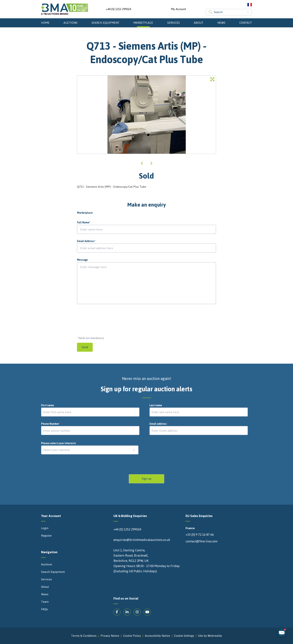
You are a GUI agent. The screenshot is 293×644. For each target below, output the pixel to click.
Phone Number (51, 424)
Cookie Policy (132, 636)
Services (174, 23)
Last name (156, 405)
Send (85, 347)
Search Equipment (105, 23)
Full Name (84, 223)
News (221, 23)
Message (82, 260)
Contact (246, 23)
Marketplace (143, 23)
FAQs (44, 609)
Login (45, 528)
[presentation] (105, 319)
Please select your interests (59, 443)
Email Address (86, 241)
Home (45, 23)
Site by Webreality (210, 636)
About (199, 23)
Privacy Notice (110, 636)
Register (47, 536)
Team (45, 602)
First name (48, 405)
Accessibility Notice (157, 636)
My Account (178, 9)
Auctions (70, 23)
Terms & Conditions (84, 636)
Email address (159, 424)
